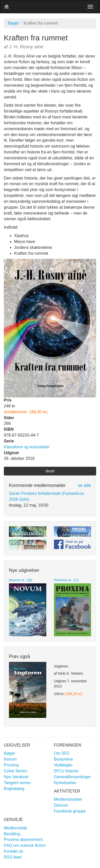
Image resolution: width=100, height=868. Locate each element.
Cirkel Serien (16, 771)
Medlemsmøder (68, 799)
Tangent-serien (17, 783)
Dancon (61, 805)
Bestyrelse (64, 759)
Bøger (13, 23)
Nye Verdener (16, 777)
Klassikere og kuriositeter (27, 447)
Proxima (11, 765)
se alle (84, 485)
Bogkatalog (14, 789)
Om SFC (62, 753)
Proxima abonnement (23, 839)
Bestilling (12, 834)
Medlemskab (15, 828)
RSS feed (13, 857)
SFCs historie (66, 771)
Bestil (50, 471)
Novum (10, 759)
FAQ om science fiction (25, 845)
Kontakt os (14, 851)
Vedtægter (63, 765)
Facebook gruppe (70, 811)
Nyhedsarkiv (65, 783)
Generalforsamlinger (73, 777)
